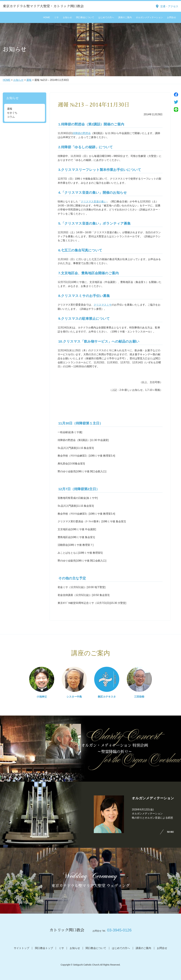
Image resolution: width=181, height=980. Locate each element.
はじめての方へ (106, 17)
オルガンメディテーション (149, 17)
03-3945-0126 (119, 930)
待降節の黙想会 (82, 133)
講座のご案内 (125, 17)
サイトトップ (22, 948)
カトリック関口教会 (67, 930)
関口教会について (85, 17)
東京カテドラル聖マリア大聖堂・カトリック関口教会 (43, 6)
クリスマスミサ (103, 305)
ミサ (56, 17)
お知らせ (67, 17)
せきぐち (12, 113)
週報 (29, 80)
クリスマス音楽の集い (94, 202)
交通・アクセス (169, 6)
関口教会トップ (44, 948)
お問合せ (172, 17)
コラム (11, 117)
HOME (47, 17)
